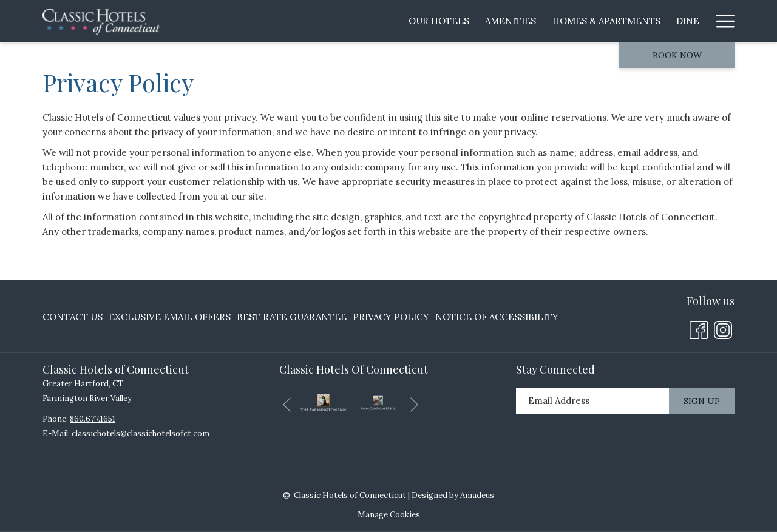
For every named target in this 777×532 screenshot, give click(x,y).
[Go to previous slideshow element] (287, 405)
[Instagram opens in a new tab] (723, 328)
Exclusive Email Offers (170, 317)
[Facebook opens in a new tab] (699, 328)
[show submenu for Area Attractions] (643, 21)
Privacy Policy (391, 317)
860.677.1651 (93, 419)
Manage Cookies (389, 515)
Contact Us (73, 317)
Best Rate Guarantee (292, 317)
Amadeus (477, 495)
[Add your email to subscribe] (592, 401)
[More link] (721, 21)
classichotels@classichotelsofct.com (141, 433)
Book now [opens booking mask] (677, 55)
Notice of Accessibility (497, 317)
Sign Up (702, 401)
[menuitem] (262, 21)
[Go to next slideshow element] (414, 405)
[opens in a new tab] (323, 401)
